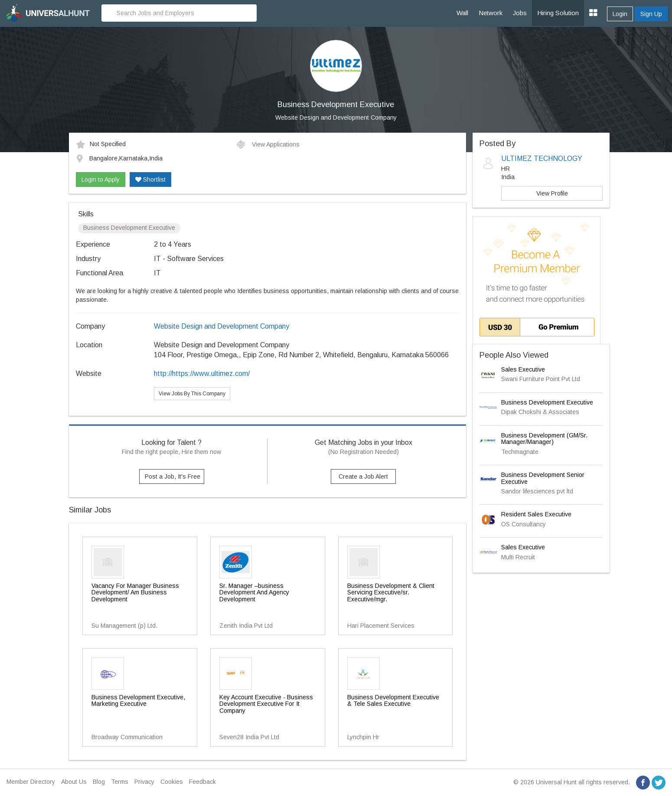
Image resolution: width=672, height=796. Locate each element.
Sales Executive (523, 369)
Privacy (144, 782)
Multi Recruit (518, 557)
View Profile (552, 193)
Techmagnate (520, 452)
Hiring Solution (558, 13)
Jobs (520, 13)
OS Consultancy (524, 524)
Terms (120, 782)
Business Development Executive (547, 402)
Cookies (172, 782)
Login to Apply (101, 179)
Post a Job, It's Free (173, 476)
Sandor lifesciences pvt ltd (537, 491)
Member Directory (31, 782)
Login (620, 14)
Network (491, 13)
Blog (99, 782)
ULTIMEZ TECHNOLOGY (542, 158)
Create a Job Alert (363, 476)
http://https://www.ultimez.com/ (202, 374)
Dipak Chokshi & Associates (540, 412)
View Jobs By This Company (192, 394)
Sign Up (651, 14)
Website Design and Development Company (336, 117)
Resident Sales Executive (536, 514)
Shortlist (150, 179)
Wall (462, 13)
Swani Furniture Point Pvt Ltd (541, 379)
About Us (74, 782)
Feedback (202, 782)
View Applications (268, 144)
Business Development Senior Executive (543, 478)
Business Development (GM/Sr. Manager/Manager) (544, 439)
